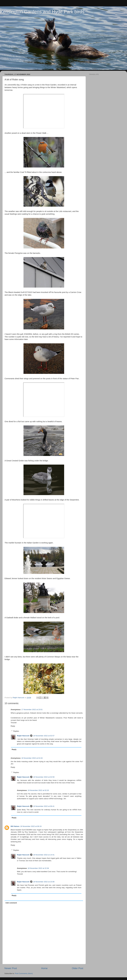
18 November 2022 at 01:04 (32, 758)
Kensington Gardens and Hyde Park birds (42, 12)
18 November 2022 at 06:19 (31, 826)
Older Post (78, 968)
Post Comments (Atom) (24, 973)
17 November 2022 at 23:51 (32, 710)
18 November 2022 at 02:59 (44, 777)
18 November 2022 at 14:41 (44, 855)
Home (44, 968)
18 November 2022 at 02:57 (44, 736)
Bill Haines (15, 826)
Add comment (11, 903)
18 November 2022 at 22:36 (38, 868)
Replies (16, 731)
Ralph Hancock (23, 736)
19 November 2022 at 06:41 (44, 806)
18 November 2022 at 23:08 (44, 882)
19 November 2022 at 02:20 (38, 790)
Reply (13, 726)
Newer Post (11, 968)
